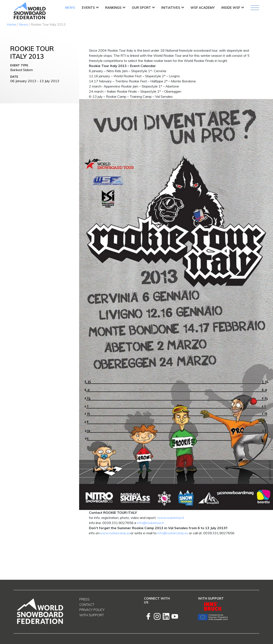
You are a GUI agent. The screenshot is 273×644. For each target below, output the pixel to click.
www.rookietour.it (171, 518)
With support (92, 615)
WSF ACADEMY (203, 8)
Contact (87, 605)
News (70, 8)
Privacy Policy (92, 610)
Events (88, 8)
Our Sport (141, 8)
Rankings (113, 8)
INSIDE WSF (231, 8)
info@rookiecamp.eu (173, 533)
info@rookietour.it (150, 523)
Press (84, 599)
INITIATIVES (171, 8)
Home (11, 24)
